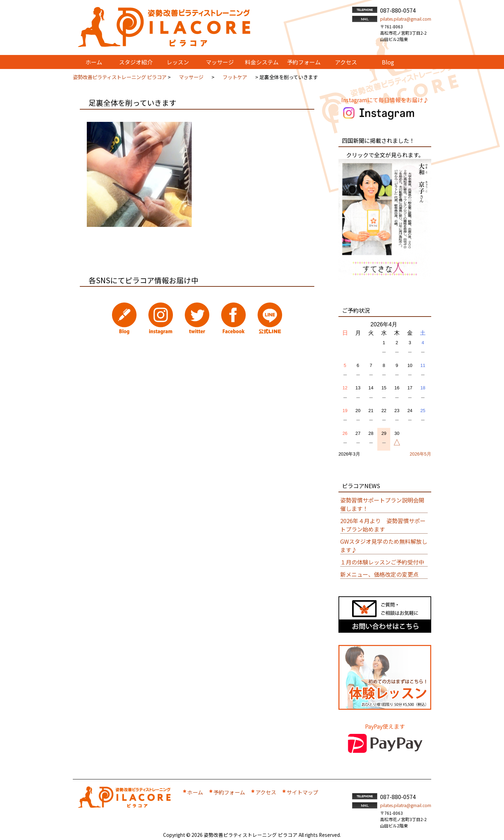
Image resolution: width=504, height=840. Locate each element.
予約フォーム (229, 792)
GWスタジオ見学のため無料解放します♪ (384, 546)
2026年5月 (420, 454)
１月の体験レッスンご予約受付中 (382, 562)
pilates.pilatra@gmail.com (406, 19)
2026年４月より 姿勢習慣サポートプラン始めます (383, 525)
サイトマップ (302, 792)
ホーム (195, 792)
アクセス (266, 792)
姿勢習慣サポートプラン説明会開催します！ (382, 504)
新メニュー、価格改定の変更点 (379, 574)
